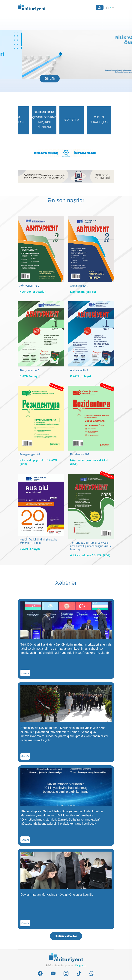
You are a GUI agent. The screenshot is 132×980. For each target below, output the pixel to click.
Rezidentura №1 (80, 454)
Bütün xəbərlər (66, 936)
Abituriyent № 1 (79, 370)
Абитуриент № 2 (30, 286)
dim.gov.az (80, 965)
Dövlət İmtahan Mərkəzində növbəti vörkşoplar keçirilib (57, 895)
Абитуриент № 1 (30, 370)
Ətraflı (28, 79)
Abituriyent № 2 (79, 286)
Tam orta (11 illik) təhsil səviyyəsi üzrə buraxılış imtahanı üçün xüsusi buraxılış (91, 546)
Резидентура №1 (30, 454)
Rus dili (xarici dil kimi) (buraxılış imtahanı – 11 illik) (38, 541)
